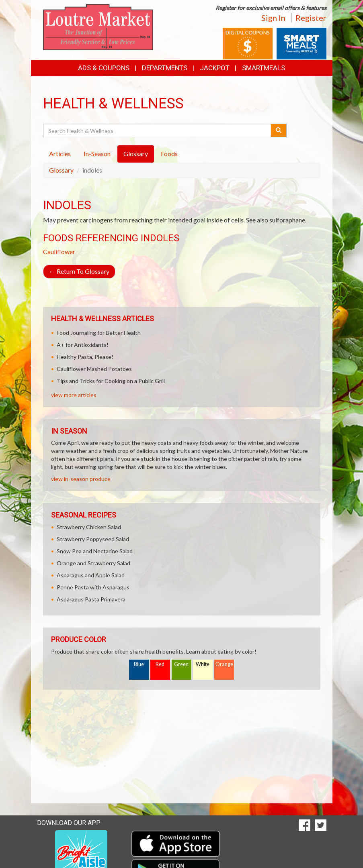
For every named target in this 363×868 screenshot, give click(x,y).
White (203, 664)
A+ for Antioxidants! (83, 345)
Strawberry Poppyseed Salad (93, 539)
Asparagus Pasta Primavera (91, 599)
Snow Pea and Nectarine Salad (95, 551)
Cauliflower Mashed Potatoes (94, 369)
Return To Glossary (79, 271)
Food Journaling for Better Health (99, 333)
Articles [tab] (60, 154)
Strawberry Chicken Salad (89, 527)
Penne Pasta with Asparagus (93, 587)
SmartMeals (264, 68)
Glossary (61, 170)
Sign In (273, 18)
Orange (224, 664)
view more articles (74, 395)
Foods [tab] (169, 154)
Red (160, 664)
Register (311, 18)
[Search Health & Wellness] (158, 130)
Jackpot (215, 68)
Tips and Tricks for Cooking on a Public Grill (111, 381)
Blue (139, 664)
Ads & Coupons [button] (104, 68)
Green (181, 664)
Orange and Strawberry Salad (93, 563)
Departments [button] (165, 68)
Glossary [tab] (136, 154)
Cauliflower (59, 252)
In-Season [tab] (97, 154)
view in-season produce (81, 479)
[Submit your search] (279, 130)
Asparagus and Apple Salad (91, 575)
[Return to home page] (98, 26)
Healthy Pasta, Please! (85, 357)
